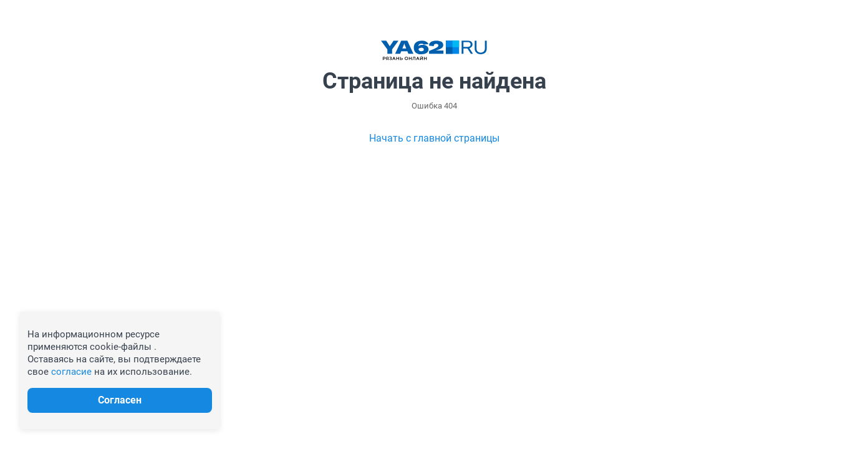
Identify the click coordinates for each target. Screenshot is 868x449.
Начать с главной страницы (434, 138)
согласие (71, 372)
